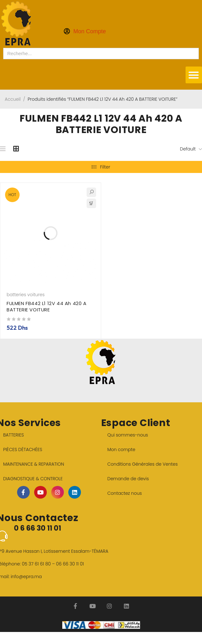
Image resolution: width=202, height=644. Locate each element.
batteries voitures (26, 295)
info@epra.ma (26, 577)
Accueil (13, 99)
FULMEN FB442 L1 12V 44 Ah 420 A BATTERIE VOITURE (47, 306)
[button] (194, 75)
